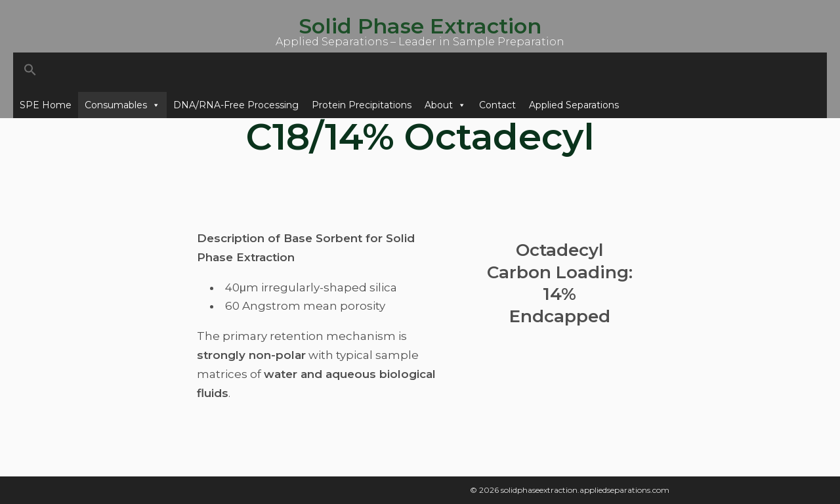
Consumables (122, 105)
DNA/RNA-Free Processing (236, 105)
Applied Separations (574, 105)
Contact (497, 105)
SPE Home (46, 105)
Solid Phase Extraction (420, 26)
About (445, 105)
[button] (420, 72)
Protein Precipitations (362, 105)
